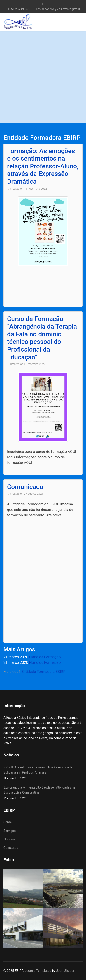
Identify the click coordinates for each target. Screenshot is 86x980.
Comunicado (25, 487)
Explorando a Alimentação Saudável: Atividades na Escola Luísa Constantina (43, 793)
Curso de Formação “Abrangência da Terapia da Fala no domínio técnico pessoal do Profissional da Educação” (42, 338)
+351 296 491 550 (19, 9)
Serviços (10, 831)
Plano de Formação (45, 657)
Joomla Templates (38, 971)
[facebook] (43, 4)
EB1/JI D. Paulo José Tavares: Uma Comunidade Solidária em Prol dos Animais (43, 773)
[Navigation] (82, 22)
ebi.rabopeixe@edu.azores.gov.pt (59, 9)
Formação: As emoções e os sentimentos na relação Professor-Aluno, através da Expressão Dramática (43, 166)
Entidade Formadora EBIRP (44, 672)
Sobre (8, 822)
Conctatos (11, 848)
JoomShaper (65, 971)
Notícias (9, 839)
